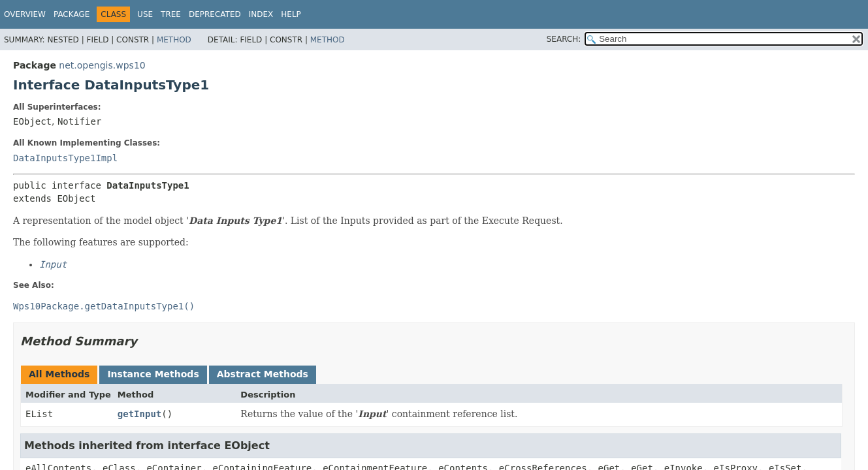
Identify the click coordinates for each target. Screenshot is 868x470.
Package (72, 14)
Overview (25, 14)
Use (145, 14)
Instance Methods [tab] (153, 374)
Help (291, 14)
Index (261, 14)
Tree (171, 14)
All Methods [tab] (59, 374)
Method (174, 40)
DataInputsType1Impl (65, 158)
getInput (139, 414)
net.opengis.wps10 (102, 65)
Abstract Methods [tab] (263, 374)
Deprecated (215, 14)
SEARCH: (564, 39)
